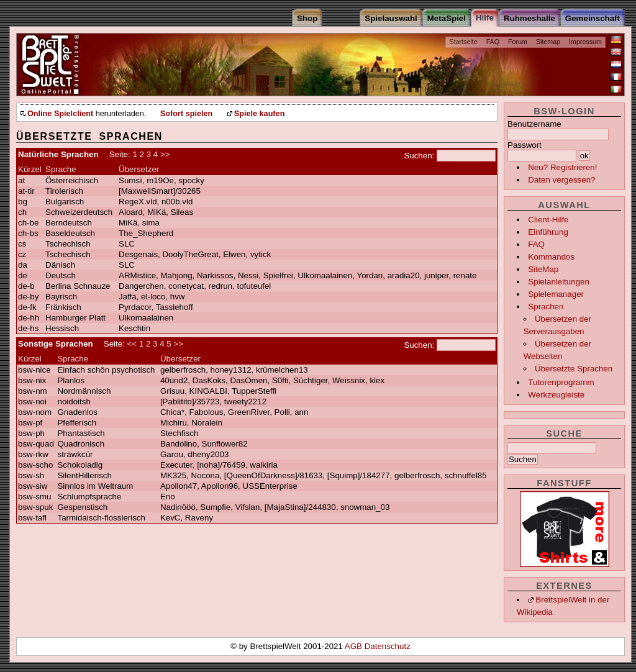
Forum (518, 42)
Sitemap (548, 42)
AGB (355, 646)
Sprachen (546, 306)
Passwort (525, 145)
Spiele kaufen (260, 114)
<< (132, 344)
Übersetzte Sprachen (574, 369)
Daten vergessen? (561, 180)
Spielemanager (556, 294)
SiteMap (543, 269)
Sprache (61, 169)
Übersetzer (139, 169)
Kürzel (30, 169)
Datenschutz (388, 646)
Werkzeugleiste (556, 395)
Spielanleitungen (559, 282)
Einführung (548, 232)
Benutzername (534, 124)
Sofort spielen (186, 114)
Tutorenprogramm (561, 382)
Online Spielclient (60, 114)
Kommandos (551, 257)
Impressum (585, 42)
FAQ (493, 42)
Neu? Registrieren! (562, 167)
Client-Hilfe (548, 220)
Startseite (464, 42)
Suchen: (419, 156)
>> (165, 154)
